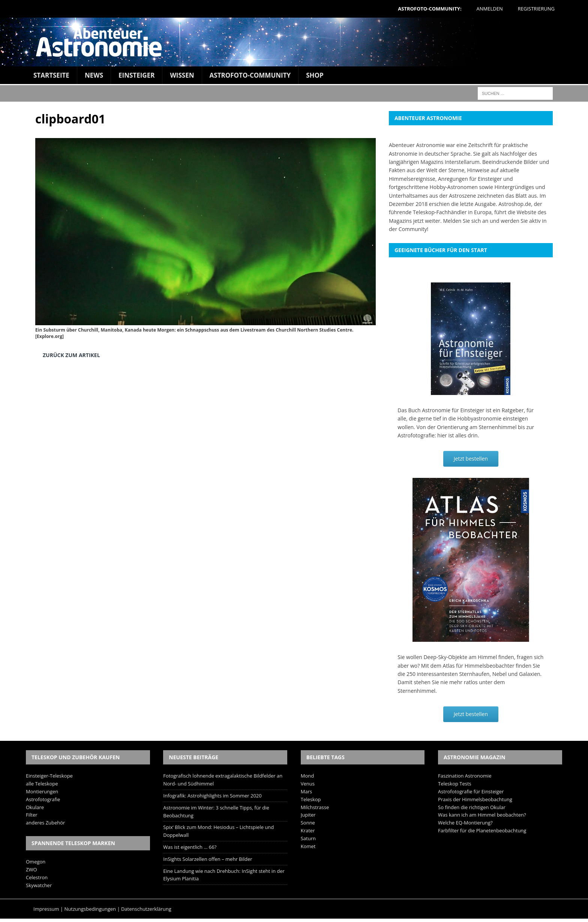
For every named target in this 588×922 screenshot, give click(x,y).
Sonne (308, 823)
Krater (308, 830)
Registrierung (536, 9)
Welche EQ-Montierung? (465, 823)
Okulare (35, 807)
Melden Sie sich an (466, 221)
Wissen (182, 75)
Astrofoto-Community (250, 75)
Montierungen (42, 791)
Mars (306, 791)
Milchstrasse (315, 807)
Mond (307, 776)
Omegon (36, 862)
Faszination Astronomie (465, 776)
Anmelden (490, 9)
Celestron (37, 877)
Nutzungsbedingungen (90, 909)
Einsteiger (136, 75)
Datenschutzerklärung (146, 909)
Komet (308, 846)
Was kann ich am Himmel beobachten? (482, 815)
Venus (308, 784)
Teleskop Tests (455, 784)
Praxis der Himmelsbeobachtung (475, 799)
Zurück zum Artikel (71, 355)
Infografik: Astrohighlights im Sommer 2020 (212, 796)
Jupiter (308, 815)
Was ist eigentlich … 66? (190, 847)
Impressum (46, 909)
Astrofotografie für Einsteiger (471, 791)
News (94, 75)
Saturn (308, 838)
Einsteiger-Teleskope (49, 776)
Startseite (51, 75)
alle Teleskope (42, 784)
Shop (315, 75)
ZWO (31, 869)
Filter (32, 815)
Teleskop (311, 799)
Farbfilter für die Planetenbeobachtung (482, 830)
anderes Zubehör (45, 823)
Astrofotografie (43, 799)
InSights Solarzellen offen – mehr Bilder (208, 859)
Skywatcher (39, 885)
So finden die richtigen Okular (472, 807)
